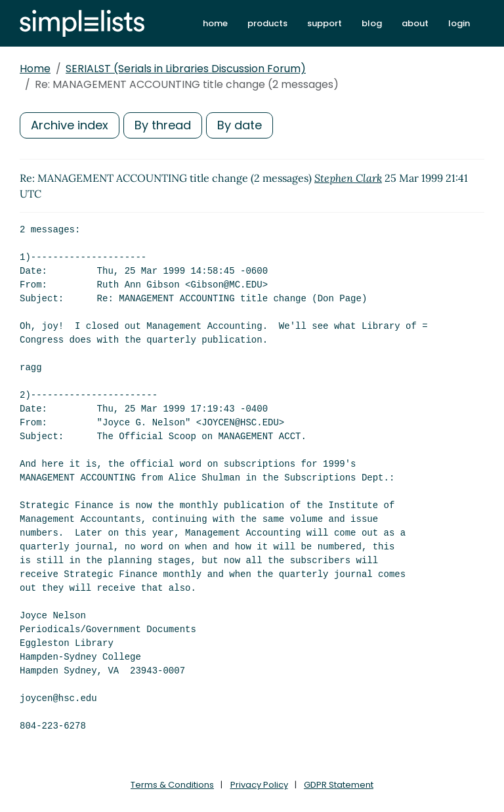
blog (372, 23)
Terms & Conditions (172, 785)
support (325, 23)
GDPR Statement (339, 785)
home (215, 23)
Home (35, 69)
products (267, 23)
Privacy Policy (259, 785)
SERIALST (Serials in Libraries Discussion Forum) (186, 69)
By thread (163, 125)
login (459, 23)
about (415, 23)
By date (240, 125)
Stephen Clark (348, 178)
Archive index (70, 125)
